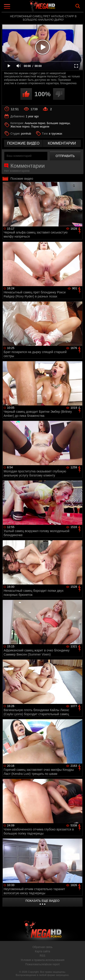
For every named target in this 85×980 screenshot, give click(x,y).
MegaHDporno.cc (55, 8)
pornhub (26, 134)
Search (78, 6)
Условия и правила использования (42, 960)
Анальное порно (35, 123)
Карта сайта (42, 951)
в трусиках (56, 134)
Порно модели (40, 127)
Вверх (78, 972)
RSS (42, 956)
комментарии (62, 143)
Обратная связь (42, 947)
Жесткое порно (20, 127)
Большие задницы (58, 123)
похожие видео (23, 143)
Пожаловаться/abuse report (42, 964)
